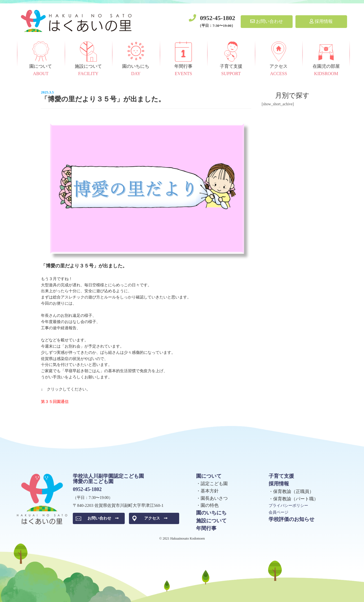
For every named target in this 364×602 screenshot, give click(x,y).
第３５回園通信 (55, 402)
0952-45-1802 (218, 18)
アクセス (156, 518)
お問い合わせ (267, 21)
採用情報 (321, 21)
